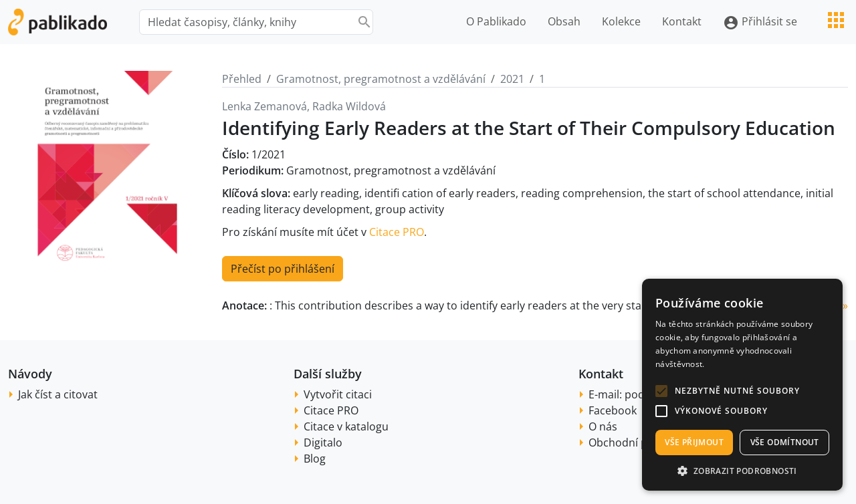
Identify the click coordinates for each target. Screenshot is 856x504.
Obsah (564, 21)
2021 (512, 79)
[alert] (742, 385)
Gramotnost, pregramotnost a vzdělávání (381, 79)
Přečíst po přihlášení (283, 269)
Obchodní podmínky (640, 443)
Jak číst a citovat (58, 394)
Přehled (242, 79)
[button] (661, 391)
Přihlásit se (760, 22)
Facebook (613, 410)
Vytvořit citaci (338, 394)
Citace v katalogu (346, 426)
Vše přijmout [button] (694, 442)
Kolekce (621, 21)
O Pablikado (496, 21)
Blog (315, 459)
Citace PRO (397, 232)
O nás (603, 426)
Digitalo (323, 443)
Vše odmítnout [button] (785, 442)
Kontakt (682, 21)
